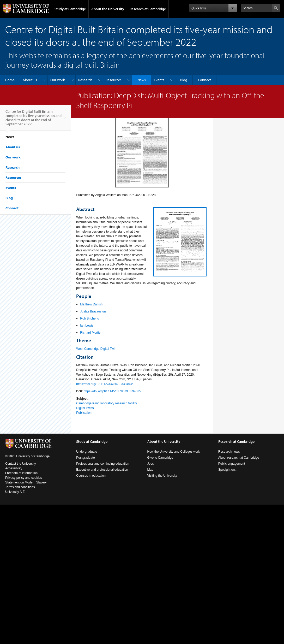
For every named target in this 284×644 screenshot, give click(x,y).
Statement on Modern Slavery (26, 482)
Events (159, 80)
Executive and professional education (102, 470)
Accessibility (14, 468)
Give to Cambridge (160, 458)
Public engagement (232, 464)
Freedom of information (21, 473)
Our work (58, 80)
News (142, 80)
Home (10, 80)
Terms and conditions (20, 487)
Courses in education (91, 476)
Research (85, 80)
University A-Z (15, 492)
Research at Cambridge (148, 9)
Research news (229, 452)
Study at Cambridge (70, 9)
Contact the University (20, 464)
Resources (114, 80)
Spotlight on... (228, 470)
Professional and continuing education (103, 464)
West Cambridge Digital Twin (96, 349)
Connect (204, 80)
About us (30, 80)
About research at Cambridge (239, 458)
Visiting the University (162, 476)
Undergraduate (87, 452)
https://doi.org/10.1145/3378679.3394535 (105, 384)
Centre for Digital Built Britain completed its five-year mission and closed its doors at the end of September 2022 (34, 120)
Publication (84, 413)
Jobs (151, 464)
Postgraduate (85, 458)
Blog (184, 80)
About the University (108, 9)
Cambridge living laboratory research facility (107, 403)
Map (150, 470)
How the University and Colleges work (174, 452)
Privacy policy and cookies (24, 478)
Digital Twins (85, 408)
